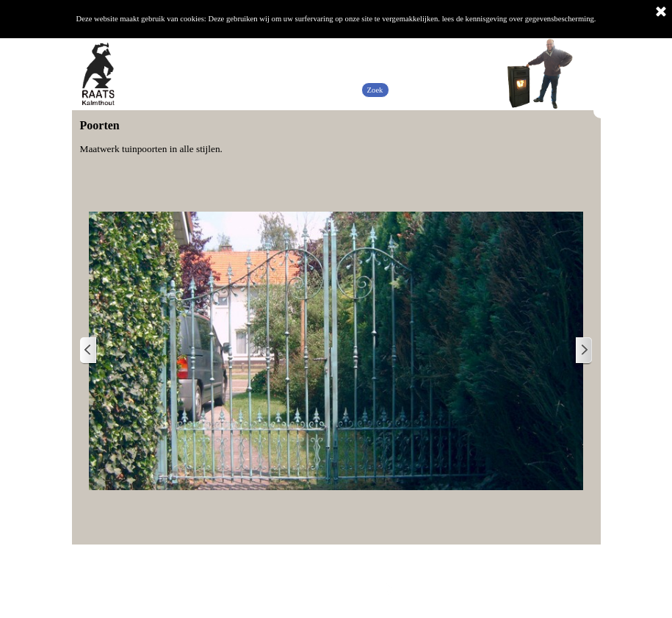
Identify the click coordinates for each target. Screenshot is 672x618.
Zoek (375, 90)
